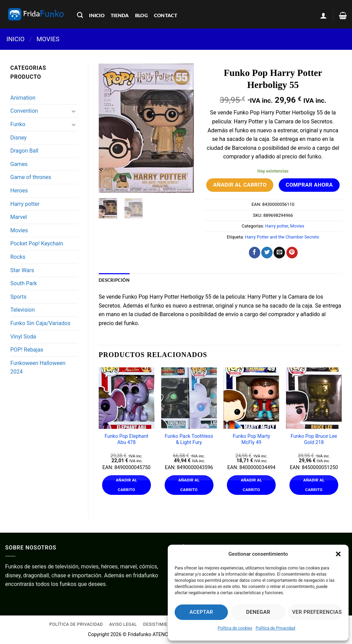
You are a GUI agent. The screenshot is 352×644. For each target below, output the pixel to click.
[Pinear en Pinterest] (292, 253)
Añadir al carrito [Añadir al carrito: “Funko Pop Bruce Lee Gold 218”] (314, 485)
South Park (24, 283)
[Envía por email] (279, 253)
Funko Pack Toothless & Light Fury (189, 440)
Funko (18, 124)
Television (23, 310)
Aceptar (201, 612)
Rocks (18, 257)
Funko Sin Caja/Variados (40, 323)
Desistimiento (160, 625)
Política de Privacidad (276, 628)
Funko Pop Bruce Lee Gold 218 (314, 440)
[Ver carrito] (343, 15)
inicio (97, 15)
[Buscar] (80, 15)
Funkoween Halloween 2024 (38, 368)
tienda (120, 15)
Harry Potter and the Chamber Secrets (282, 237)
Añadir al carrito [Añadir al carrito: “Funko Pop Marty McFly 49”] (251, 485)
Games (19, 164)
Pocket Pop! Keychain (37, 243)
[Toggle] (74, 111)
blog (141, 15)
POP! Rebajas (27, 350)
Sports (18, 297)
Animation (23, 98)
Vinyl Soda (23, 337)
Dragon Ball (24, 151)
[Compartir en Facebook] (255, 253)
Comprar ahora (309, 185)
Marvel (19, 217)
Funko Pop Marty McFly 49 (251, 440)
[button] (338, 554)
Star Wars (22, 270)
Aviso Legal (123, 625)
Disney (18, 138)
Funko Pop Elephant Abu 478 (126, 440)
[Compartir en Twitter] (267, 253)
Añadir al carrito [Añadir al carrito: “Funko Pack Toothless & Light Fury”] (189, 485)
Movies (48, 39)
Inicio (16, 39)
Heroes (19, 191)
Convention (24, 111)
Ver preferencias (317, 612)
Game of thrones (31, 177)
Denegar (258, 612)
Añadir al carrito (240, 185)
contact (166, 15)
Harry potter (25, 204)
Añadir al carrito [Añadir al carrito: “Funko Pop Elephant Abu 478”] (126, 485)
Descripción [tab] (114, 280)
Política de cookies (235, 628)
